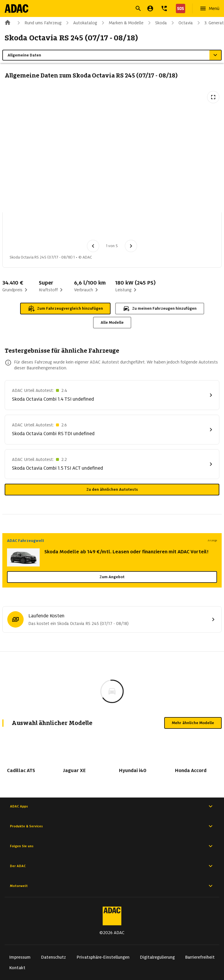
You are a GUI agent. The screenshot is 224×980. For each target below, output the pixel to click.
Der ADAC (112, 866)
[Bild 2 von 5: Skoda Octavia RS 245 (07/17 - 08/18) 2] (52, 228)
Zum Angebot (112, 577)
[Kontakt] (164, 8)
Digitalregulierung (157, 957)
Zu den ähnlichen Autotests (112, 489)
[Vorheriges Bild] (93, 246)
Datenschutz (54, 957)
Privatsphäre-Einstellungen (103, 957)
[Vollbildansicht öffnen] (213, 97)
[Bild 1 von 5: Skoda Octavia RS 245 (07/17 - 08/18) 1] (21, 228)
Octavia (181, 23)
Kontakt (17, 968)
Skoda (156, 23)
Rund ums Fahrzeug (38, 23)
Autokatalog (80, 23)
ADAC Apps (112, 806)
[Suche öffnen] (138, 8)
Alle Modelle (112, 322)
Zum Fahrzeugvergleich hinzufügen (65, 309)
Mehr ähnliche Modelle (193, 723)
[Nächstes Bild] (131, 246)
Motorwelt (112, 886)
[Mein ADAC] (150, 8)
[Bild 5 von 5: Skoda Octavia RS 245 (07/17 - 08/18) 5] (143, 228)
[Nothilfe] (179, 8)
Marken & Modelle (121, 23)
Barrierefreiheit (200, 957)
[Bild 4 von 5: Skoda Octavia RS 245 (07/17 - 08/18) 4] (112, 228)
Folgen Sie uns (112, 846)
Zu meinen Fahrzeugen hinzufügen (160, 309)
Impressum (20, 957)
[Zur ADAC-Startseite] (16, 8)
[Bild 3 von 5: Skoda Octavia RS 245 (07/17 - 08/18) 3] (82, 228)
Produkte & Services (112, 826)
